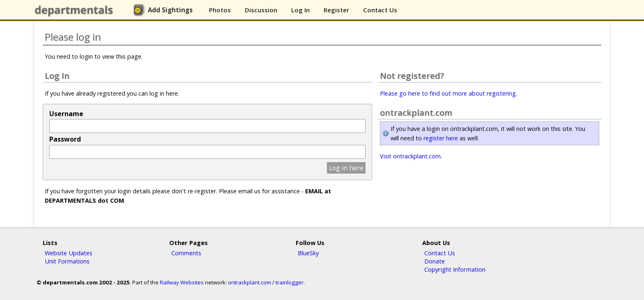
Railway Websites (182, 282)
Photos (220, 10)
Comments (186, 253)
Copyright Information (455, 269)
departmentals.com (76, 10)
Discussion (261, 10)
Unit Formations (67, 261)
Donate (435, 261)
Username (66, 114)
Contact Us (380, 10)
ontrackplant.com (250, 282)
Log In (300, 10)
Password (65, 139)
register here (441, 138)
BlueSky (308, 253)
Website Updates (69, 253)
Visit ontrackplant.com (410, 156)
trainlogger (290, 282)
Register (336, 10)
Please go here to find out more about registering (448, 93)
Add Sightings (170, 10)
